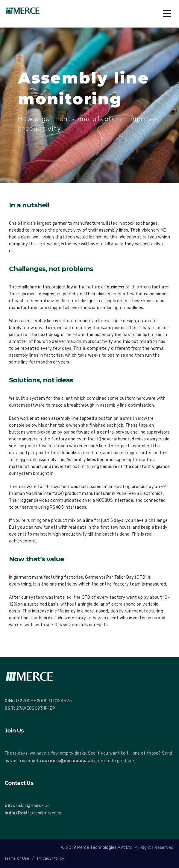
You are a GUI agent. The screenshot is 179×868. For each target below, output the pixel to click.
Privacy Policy (51, 858)
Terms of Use (17, 858)
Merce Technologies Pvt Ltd (105, 848)
